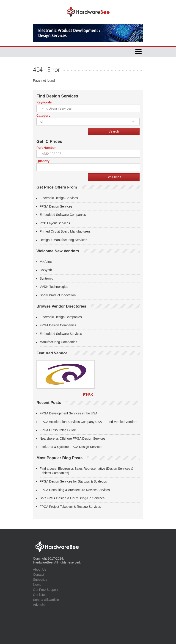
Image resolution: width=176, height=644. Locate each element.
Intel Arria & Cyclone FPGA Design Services (71, 447)
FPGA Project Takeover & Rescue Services (70, 507)
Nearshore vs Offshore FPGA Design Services (73, 439)
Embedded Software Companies (63, 215)
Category (43, 116)
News (37, 585)
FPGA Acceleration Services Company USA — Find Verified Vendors (88, 422)
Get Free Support (45, 590)
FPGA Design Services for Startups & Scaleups (73, 481)
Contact (38, 575)
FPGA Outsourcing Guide (58, 430)
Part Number (46, 148)
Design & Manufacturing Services (63, 240)
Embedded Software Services (61, 334)
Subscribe (40, 580)
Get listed (40, 595)
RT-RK (88, 394)
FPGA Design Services (56, 206)
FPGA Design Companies (58, 325)
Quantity (43, 161)
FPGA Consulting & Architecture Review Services (75, 490)
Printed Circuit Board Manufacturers (65, 231)
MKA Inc (46, 262)
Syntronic (46, 278)
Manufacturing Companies (58, 342)
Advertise (40, 605)
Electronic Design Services (59, 198)
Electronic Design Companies (61, 317)
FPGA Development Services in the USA (69, 413)
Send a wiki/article (46, 600)
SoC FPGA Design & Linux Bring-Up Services (72, 498)
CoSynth (46, 270)
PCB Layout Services (55, 223)
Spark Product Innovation (58, 295)
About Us (40, 569)
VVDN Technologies (54, 287)
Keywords (44, 102)
